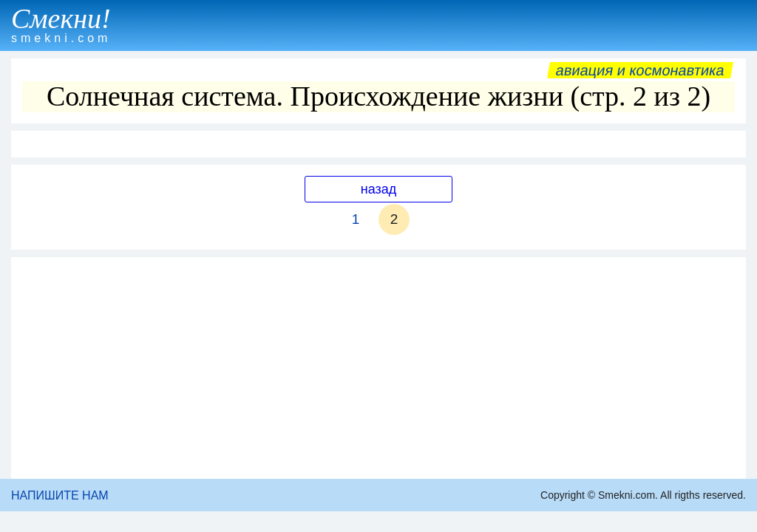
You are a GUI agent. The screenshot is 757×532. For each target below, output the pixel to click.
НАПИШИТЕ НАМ (60, 495)
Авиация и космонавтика (640, 70)
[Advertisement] (378, 368)
